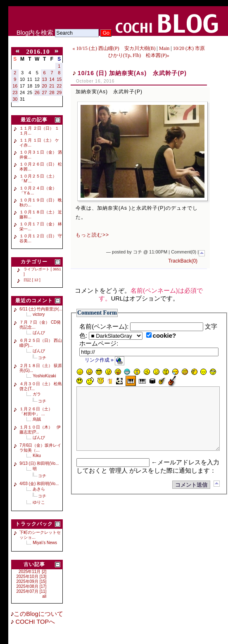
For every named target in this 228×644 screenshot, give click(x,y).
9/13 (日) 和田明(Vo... (39, 463)
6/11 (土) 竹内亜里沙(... (41, 309)
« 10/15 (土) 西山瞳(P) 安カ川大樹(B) (114, 48)
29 (59, 92)
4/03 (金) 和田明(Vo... (39, 484)
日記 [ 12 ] (32, 280)
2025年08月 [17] (32, 586)
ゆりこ (39, 502)
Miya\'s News (45, 543)
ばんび (39, 333)
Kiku (37, 456)
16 (15, 86)
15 (59, 79)
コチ (42, 358)
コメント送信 (191, 497)
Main (164, 48)
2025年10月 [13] (32, 577)
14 (52, 79)
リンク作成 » (105, 360)
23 (15, 92)
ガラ (37, 394)
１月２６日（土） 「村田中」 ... (38, 411)
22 (59, 86)
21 (52, 86)
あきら (39, 489)
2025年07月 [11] (32, 591)
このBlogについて (38, 614)
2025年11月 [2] (32, 572)
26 (37, 92)
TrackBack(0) (183, 261)
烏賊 (37, 419)
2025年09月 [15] (32, 581)
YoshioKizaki (44, 376)
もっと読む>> (92, 235)
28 (52, 92)
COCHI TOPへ (34, 622)
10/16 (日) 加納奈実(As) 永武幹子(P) (132, 73)
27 (45, 92)
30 (15, 99)
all (44, 596)
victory (39, 314)
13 (45, 79)
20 (45, 86)
